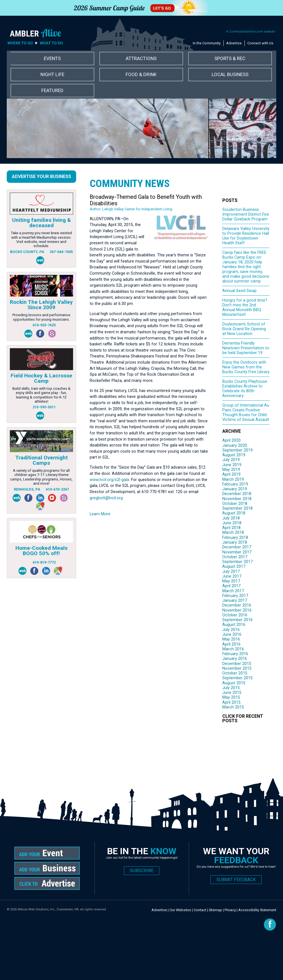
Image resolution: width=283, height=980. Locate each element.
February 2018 (235, 538)
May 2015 (231, 697)
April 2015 (231, 702)
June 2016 (232, 634)
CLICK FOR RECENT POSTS (243, 718)
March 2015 (233, 707)
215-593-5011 (44, 407)
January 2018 (235, 542)
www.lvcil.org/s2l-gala (109, 480)
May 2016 (231, 639)
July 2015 (231, 688)
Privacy (230, 910)
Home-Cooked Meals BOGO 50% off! (41, 551)
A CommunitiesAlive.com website (250, 31)
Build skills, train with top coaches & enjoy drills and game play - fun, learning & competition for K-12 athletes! (41, 395)
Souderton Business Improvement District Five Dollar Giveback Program (246, 214)
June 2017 (232, 576)
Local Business (230, 74)
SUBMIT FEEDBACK (236, 880)
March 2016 (233, 649)
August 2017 (234, 567)
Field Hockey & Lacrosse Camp (41, 378)
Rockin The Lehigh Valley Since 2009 (41, 305)
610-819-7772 (44, 562)
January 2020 (235, 445)
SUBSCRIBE (142, 871)
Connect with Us (260, 43)
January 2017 (235, 600)
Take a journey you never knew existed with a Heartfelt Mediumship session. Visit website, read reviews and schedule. (41, 239)
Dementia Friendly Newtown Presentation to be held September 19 (246, 348)
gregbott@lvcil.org (106, 498)
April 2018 (231, 528)
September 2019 (237, 450)
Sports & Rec (230, 58)
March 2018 (233, 533)
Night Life (52, 74)
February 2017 (235, 596)
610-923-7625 (44, 325)
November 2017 (237, 552)
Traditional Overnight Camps (41, 460)
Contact (200, 910)
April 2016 (231, 644)
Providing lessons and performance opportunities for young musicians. (41, 317)
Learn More (100, 514)
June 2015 (232, 693)
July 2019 (231, 460)
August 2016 (234, 625)
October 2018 (235, 504)
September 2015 (237, 678)
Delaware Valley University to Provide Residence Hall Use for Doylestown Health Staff (246, 236)
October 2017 (235, 557)
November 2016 (237, 610)
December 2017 (237, 547)
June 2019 (232, 465)
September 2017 (237, 562)
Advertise (234, 43)
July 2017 (231, 572)
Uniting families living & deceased (41, 223)
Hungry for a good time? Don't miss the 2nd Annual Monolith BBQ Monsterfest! (245, 307)
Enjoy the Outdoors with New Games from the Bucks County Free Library (246, 367)
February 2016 (235, 654)
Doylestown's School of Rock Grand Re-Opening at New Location (244, 329)
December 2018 (237, 494)
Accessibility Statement (257, 910)
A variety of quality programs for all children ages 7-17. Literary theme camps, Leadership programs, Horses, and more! (41, 477)
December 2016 (237, 605)
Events (52, 58)
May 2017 (231, 581)
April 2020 (231, 440)
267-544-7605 (61, 252)
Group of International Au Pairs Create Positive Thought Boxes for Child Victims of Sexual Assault (246, 412)
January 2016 (235, 659)
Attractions (141, 58)
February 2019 (235, 484)
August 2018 (234, 513)
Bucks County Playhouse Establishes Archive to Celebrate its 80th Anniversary (245, 389)
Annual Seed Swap (239, 291)
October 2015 (235, 673)
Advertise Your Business (41, 176)
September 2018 (237, 508)
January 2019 (235, 489)
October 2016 (235, 615)
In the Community (207, 43)
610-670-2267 (57, 489)
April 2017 (231, 586)
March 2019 (233, 479)
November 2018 (237, 499)
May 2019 (231, 470)
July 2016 (231, 630)
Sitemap (215, 910)
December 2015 (237, 664)
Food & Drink (141, 74)
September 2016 (237, 620)
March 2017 (233, 591)
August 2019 (234, 455)
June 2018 (232, 523)
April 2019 (231, 474)
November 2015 (237, 668)
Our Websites (180, 910)
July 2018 (231, 518)
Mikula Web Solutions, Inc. (37, 909)
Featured (52, 90)
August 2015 (234, 683)
